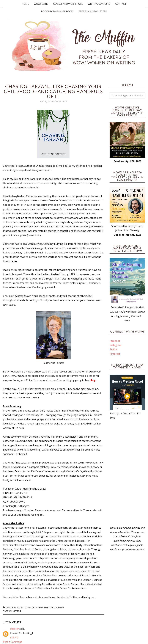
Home (25, 4)
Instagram (115, 345)
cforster (14, 629)
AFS (8, 607)
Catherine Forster (43, 607)
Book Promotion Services (57, 11)
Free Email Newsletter (93, 11)
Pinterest (115, 354)
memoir (17, 611)
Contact (121, 4)
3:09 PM (14, 638)
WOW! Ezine (41, 4)
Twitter (114, 349)
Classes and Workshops (68, 4)
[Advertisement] (127, 473)
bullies (15, 607)
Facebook (115, 341)
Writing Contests (99, 4)
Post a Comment (12, 642)
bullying (26, 607)
